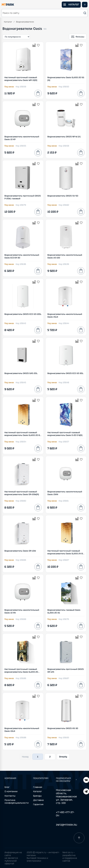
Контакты (10, 796)
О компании (11, 791)
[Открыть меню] (85, 5)
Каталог (8, 22)
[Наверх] (79, 838)
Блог (7, 787)
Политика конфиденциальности (17, 801)
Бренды (37, 796)
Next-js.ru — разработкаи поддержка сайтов (70, 857)
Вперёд (63, 757)
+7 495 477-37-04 (65, 814)
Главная (38, 787)
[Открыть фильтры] (78, 37)
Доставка (38, 800)
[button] (44, 13)
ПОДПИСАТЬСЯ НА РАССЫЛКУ (66, 780)
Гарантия (38, 804)
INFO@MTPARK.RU (66, 825)
